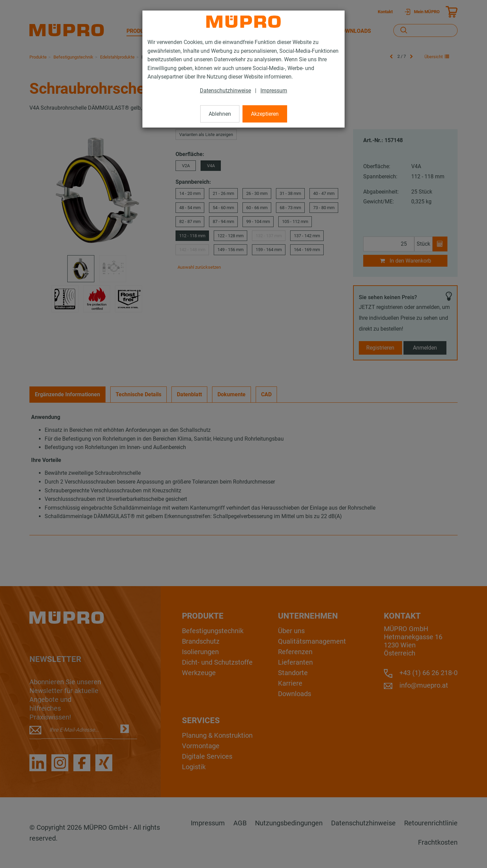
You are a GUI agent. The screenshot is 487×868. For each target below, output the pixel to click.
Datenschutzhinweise (225, 91)
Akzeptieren (265, 114)
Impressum (274, 91)
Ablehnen (220, 114)
